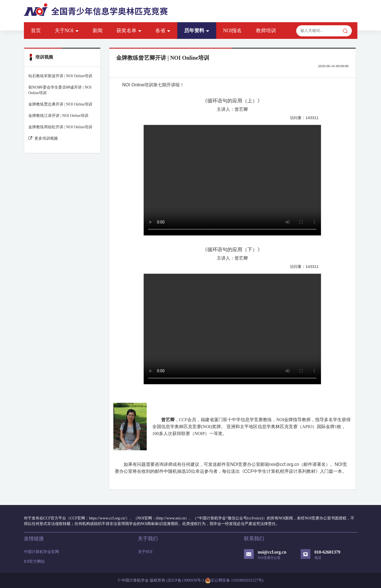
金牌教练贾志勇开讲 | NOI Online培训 (60, 104)
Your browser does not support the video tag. (232, 180)
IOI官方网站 (34, 561)
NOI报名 (233, 31)
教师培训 (266, 31)
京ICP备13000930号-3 (186, 580)
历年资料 (197, 31)
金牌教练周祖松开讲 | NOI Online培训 (60, 127)
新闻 (98, 31)
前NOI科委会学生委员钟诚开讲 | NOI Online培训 (60, 90)
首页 (36, 31)
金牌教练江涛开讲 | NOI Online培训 (58, 116)
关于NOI (67, 31)
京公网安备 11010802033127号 (234, 581)
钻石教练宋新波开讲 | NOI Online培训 (60, 76)
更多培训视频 (43, 138)
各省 (163, 31)
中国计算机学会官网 (41, 552)
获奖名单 (129, 31)
